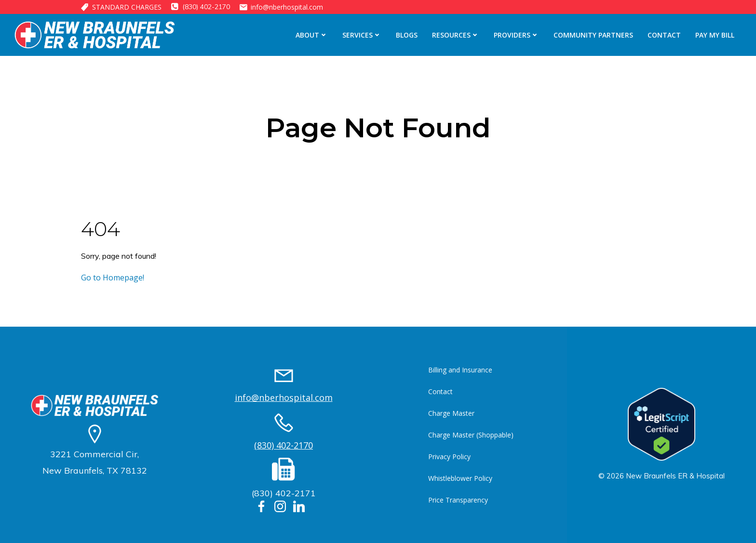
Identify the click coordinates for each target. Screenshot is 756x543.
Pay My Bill (715, 35)
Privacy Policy (449, 457)
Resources (456, 35)
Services (362, 35)
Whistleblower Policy (460, 478)
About (312, 35)
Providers (516, 35)
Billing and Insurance (460, 370)
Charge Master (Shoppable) (471, 435)
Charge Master (451, 413)
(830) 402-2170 (283, 445)
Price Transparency (458, 500)
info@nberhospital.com (284, 397)
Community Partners (593, 35)
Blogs (407, 35)
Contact (664, 35)
